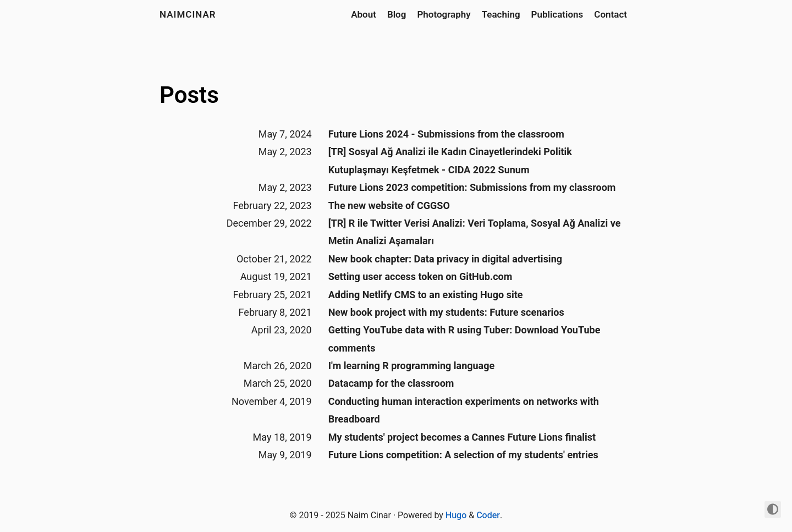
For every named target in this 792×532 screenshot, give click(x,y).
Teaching (501, 14)
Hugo (456, 515)
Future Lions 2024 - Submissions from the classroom (446, 134)
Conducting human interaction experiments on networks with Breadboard (464, 410)
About (364, 14)
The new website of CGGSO (389, 205)
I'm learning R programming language (412, 366)
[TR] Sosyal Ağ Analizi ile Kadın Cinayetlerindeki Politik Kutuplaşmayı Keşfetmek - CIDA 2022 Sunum (450, 160)
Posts (189, 95)
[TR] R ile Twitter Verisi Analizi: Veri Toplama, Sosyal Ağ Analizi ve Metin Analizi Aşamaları (475, 232)
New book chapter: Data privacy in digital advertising (445, 259)
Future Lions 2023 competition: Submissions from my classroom (472, 187)
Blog (397, 14)
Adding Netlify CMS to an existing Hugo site (426, 295)
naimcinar (188, 14)
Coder (488, 515)
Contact (610, 14)
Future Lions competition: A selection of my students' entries (463, 455)
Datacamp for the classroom (391, 383)
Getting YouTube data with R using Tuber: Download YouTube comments (464, 339)
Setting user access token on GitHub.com (420, 276)
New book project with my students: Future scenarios (446, 312)
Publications (557, 14)
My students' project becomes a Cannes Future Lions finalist (462, 437)
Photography (444, 14)
